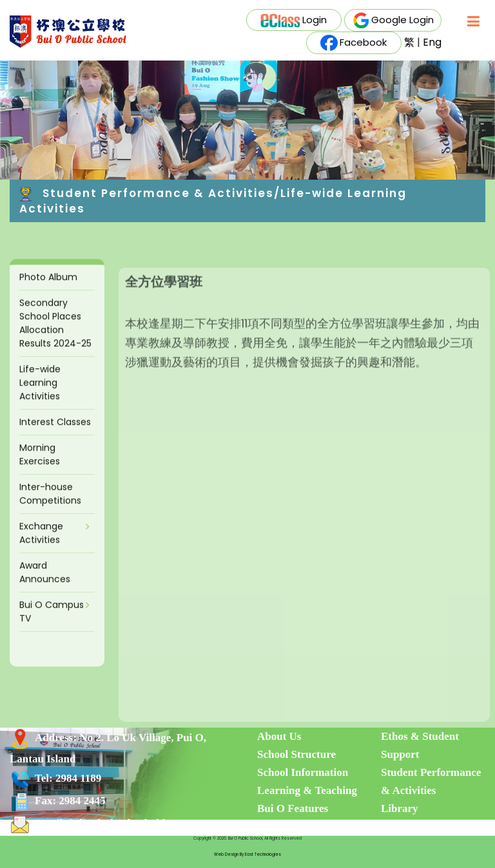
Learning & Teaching (307, 790)
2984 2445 (82, 801)
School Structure (296, 754)
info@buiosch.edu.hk (119, 823)
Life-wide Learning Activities (40, 395)
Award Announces (45, 584)
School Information (303, 772)
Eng (432, 42)
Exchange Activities (41, 545)
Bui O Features (293, 808)
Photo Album (48, 289)
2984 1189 (78, 778)
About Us (279, 736)
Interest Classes (55, 434)
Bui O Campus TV (52, 624)
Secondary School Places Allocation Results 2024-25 (55, 335)
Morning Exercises (40, 467)
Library (400, 808)
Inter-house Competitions (50, 506)
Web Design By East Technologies (247, 854)
